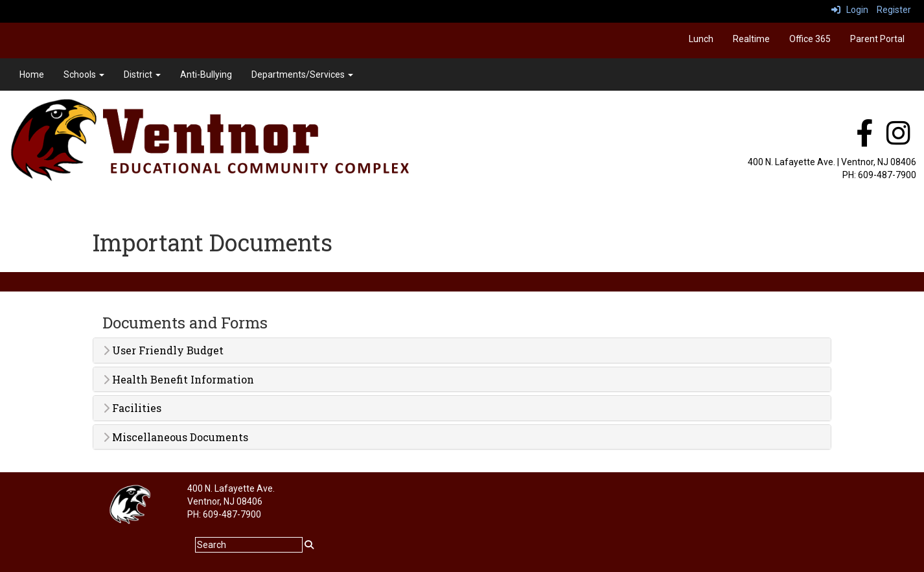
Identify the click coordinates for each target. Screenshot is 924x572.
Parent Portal (877, 39)
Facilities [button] (132, 408)
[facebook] (864, 140)
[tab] (462, 350)
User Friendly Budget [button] (163, 350)
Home (32, 74)
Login (850, 10)
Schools (84, 74)
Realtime (751, 39)
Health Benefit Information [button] (179, 380)
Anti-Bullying (206, 74)
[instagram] (898, 140)
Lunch (701, 39)
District (142, 74)
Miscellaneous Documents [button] (176, 437)
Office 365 (810, 39)
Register (894, 10)
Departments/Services (302, 74)
